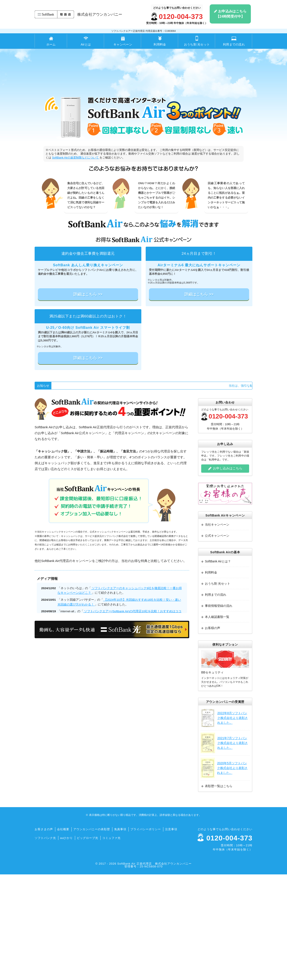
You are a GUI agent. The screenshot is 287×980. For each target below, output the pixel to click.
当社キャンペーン (215, 630)
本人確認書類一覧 (215, 722)
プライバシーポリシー (146, 935)
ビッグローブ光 (88, 944)
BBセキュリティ (212, 778)
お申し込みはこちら (225, 574)
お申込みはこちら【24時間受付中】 (230, 14)
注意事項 (171, 935)
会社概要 (63, 935)
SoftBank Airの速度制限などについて (76, 263)
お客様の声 (211, 734)
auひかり (66, 944)
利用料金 (160, 41)
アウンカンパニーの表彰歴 (92, 935)
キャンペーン (123, 41)
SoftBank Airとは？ (216, 667)
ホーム (51, 41)
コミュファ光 (111, 944)
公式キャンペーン (215, 641)
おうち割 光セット (197, 41)
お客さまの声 (44, 935)
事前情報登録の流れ (217, 711)
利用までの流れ (234, 41)
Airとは (86, 41)
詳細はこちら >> (88, 400)
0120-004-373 (181, 17)
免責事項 (120, 935)
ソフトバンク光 (45, 944)
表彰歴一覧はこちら (217, 892)
